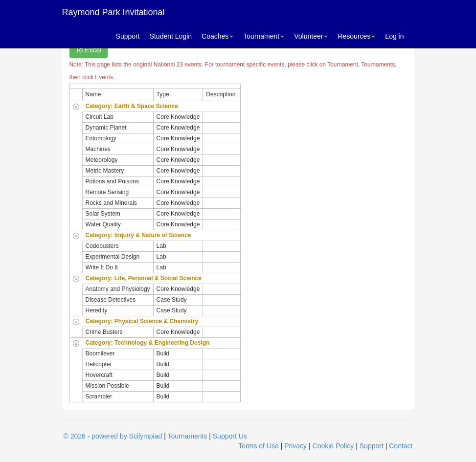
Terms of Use (258, 446)
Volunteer (311, 36)
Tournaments (187, 436)
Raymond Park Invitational (113, 12)
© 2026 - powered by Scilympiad (113, 436)
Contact (401, 446)
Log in (394, 36)
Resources (356, 36)
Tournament (264, 36)
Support (128, 36)
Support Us (230, 436)
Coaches (217, 36)
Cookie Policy (333, 446)
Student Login (171, 36)
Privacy (295, 446)
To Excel (89, 50)
